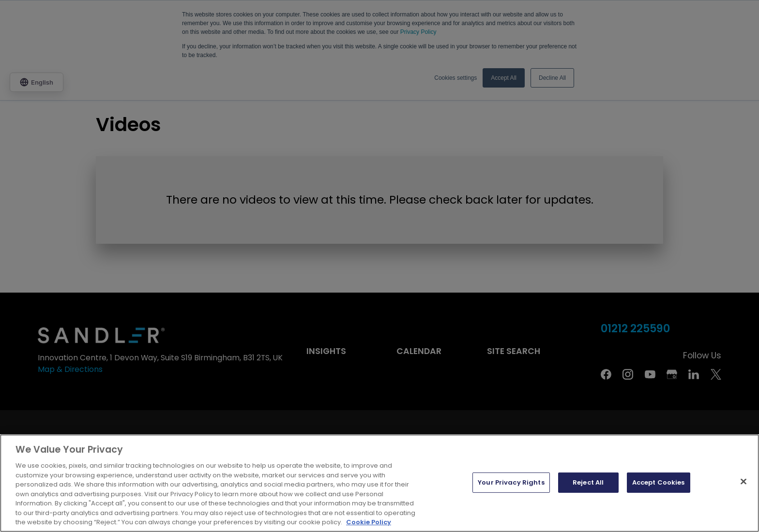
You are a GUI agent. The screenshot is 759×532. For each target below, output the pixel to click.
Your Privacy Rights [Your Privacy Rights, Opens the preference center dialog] (511, 482)
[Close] (744, 482)
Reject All (588, 482)
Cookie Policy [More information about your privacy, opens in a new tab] (369, 522)
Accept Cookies (659, 482)
